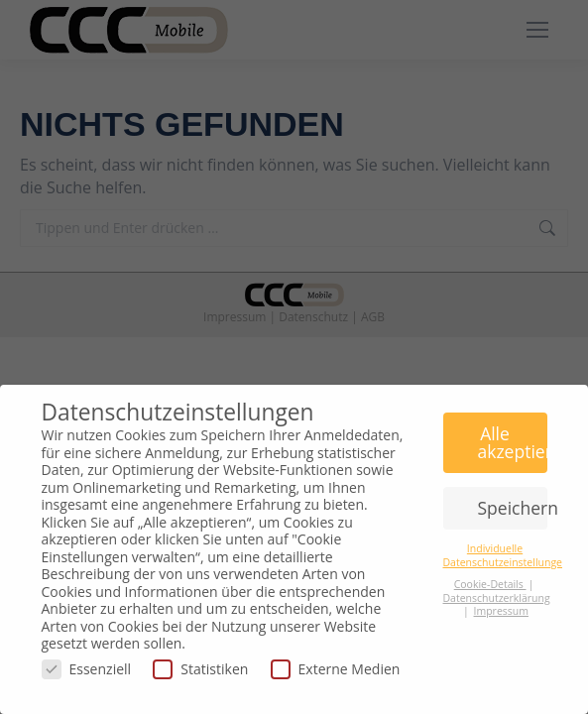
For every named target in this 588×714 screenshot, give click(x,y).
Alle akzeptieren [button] (513, 442)
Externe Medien (336, 669)
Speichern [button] (513, 508)
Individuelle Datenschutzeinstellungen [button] (506, 555)
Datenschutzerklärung (497, 598)
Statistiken (200, 669)
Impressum (501, 611)
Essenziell (87, 669)
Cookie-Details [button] (490, 584)
